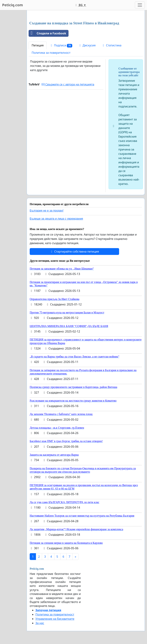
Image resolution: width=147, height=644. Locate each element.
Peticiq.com (13, 5)
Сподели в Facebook (47, 33)
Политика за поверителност (51, 53)
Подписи (61, 45)
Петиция (38, 45)
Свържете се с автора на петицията (68, 84)
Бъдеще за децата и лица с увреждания (56, 219)
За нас (40, 623)
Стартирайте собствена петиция (74, 252)
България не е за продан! (47, 211)
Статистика (111, 45)
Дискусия (87, 45)
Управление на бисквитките (55, 619)
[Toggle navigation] (140, 5)
